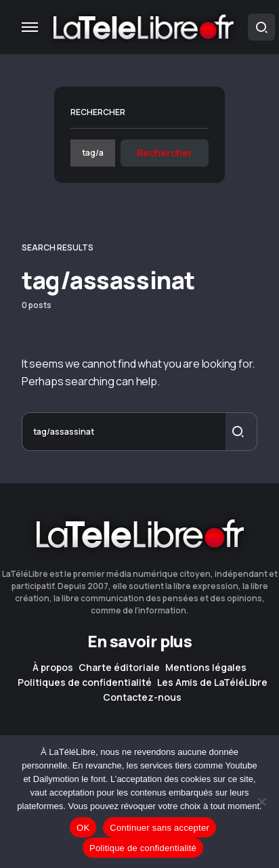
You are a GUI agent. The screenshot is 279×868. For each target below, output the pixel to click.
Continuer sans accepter (159, 828)
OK (83, 828)
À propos (53, 668)
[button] (30, 27)
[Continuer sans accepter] (262, 802)
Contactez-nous (142, 697)
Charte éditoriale (119, 668)
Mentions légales (206, 668)
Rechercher (98, 112)
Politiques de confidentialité (85, 682)
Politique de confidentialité (143, 848)
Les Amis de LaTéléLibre (212, 682)
